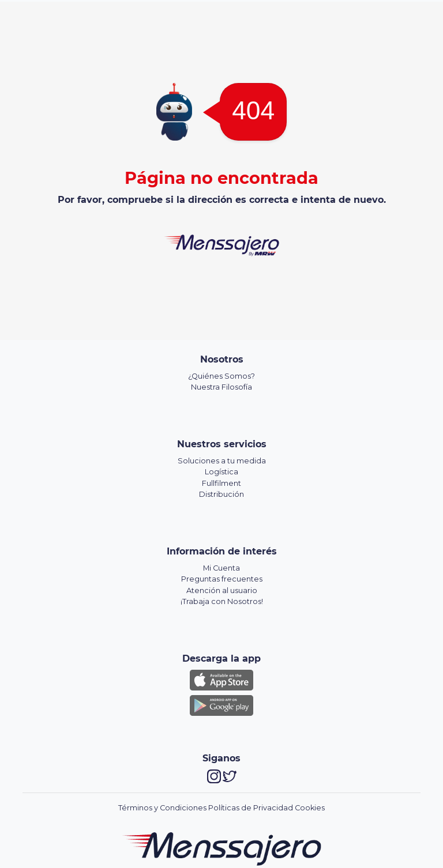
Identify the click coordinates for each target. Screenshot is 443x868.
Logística (221, 472)
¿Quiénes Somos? (221, 376)
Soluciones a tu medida (222, 461)
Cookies (310, 808)
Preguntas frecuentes (222, 579)
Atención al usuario (222, 590)
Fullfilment (221, 483)
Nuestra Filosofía (221, 387)
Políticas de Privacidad (251, 808)
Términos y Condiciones (162, 808)
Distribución (221, 494)
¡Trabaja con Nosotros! (222, 601)
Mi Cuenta (221, 568)
